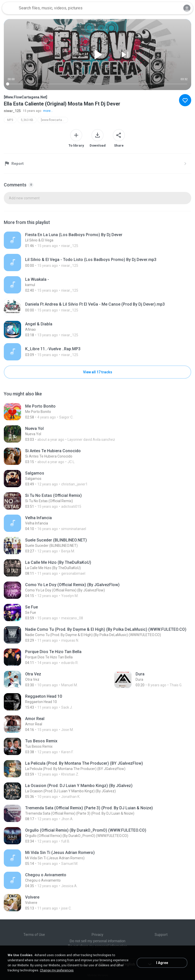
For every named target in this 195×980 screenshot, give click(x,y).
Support (161, 935)
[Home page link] (10, 8)
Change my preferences (57, 970)
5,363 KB (27, 120)
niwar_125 (12, 111)
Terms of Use (34, 935)
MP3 (10, 120)
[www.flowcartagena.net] (54, 120)
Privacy (97, 935)
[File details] (90, 240)
